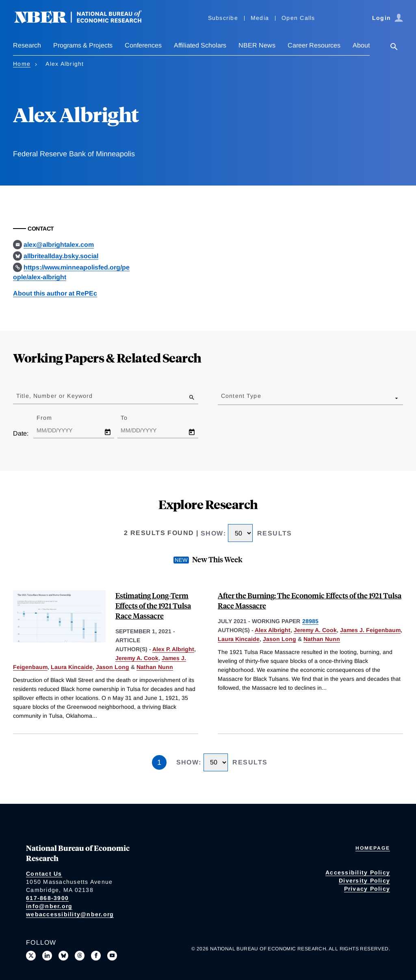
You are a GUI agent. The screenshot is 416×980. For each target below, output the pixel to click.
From (51, 418)
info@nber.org (49, 906)
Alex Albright (273, 630)
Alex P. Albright (173, 649)
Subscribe (223, 18)
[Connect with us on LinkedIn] (47, 956)
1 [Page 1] (159, 762)
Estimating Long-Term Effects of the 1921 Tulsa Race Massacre (153, 605)
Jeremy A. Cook (137, 658)
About (361, 45)
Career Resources (314, 45)
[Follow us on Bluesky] (63, 956)
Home (22, 64)
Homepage (373, 848)
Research (27, 45)
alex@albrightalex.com (59, 245)
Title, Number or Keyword (54, 396)
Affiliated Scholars (200, 45)
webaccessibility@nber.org (70, 914)
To (131, 418)
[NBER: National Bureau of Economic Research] (84, 21)
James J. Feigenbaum (370, 630)
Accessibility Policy (358, 872)
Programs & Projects (83, 45)
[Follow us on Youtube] (112, 956)
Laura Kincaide (72, 667)
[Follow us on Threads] (80, 956)
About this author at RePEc (55, 293)
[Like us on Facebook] (96, 956)
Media (260, 18)
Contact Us (44, 874)
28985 (310, 621)
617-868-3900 (47, 898)
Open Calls (298, 18)
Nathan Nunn (155, 667)
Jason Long (113, 667)
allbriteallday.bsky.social (61, 256)
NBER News (257, 45)
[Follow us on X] (31, 956)
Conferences (143, 45)
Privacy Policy (367, 889)
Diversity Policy (364, 881)
